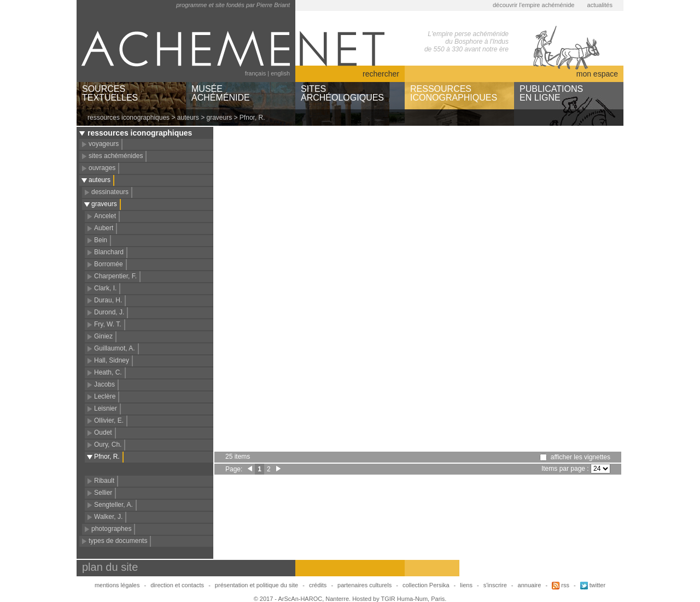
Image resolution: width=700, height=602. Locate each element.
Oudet (103, 432)
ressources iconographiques (129, 118)
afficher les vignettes (581, 457)
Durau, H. (108, 300)
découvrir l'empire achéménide (533, 5)
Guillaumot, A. (115, 348)
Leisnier (106, 408)
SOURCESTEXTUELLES (110, 93)
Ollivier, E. (109, 420)
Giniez (103, 336)
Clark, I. (105, 288)
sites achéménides (116, 156)
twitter (593, 585)
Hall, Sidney (112, 360)
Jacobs (104, 384)
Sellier (103, 493)
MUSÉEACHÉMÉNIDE (221, 93)
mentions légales (117, 585)
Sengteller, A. (113, 505)
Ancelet (105, 216)
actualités (600, 5)
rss (561, 585)
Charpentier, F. (115, 276)
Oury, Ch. (108, 445)
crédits (318, 585)
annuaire (530, 585)
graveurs (220, 118)
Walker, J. (108, 517)
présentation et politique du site (256, 585)
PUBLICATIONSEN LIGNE (551, 93)
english (280, 73)
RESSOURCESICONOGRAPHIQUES (454, 93)
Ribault (104, 481)
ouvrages (102, 168)
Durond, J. (109, 312)
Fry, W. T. (108, 324)
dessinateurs (110, 192)
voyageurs (104, 144)
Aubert (104, 228)
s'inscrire (495, 585)
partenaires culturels (364, 585)
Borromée (109, 264)
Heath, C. (108, 372)
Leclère (105, 396)
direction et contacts (177, 585)
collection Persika (426, 585)
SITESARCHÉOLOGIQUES (342, 93)
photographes (111, 529)
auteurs (188, 118)
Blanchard (109, 252)
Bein (101, 240)
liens (466, 585)
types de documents (118, 541)
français (256, 73)
